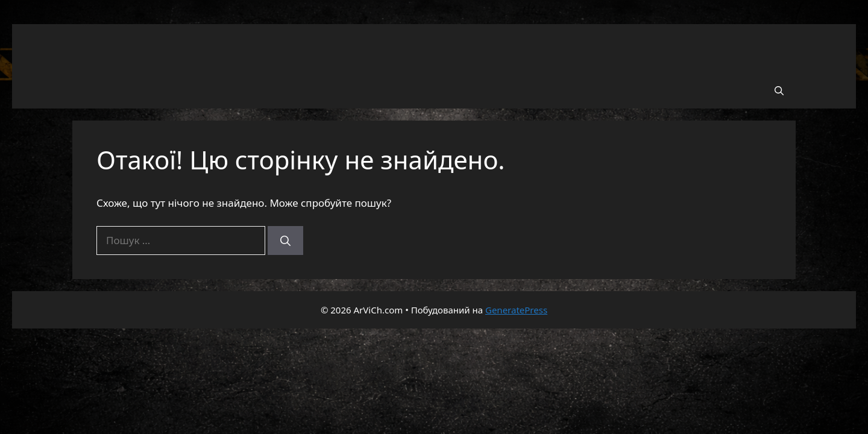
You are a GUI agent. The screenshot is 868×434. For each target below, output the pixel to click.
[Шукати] (285, 241)
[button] (779, 90)
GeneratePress (516, 310)
